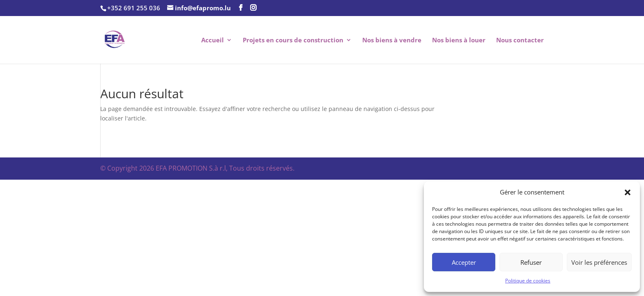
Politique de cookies (528, 281)
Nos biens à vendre (392, 40)
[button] (628, 192)
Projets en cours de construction (293, 40)
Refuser (531, 262)
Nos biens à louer (459, 40)
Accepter (464, 262)
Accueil (213, 40)
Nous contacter (520, 40)
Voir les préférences (599, 262)
